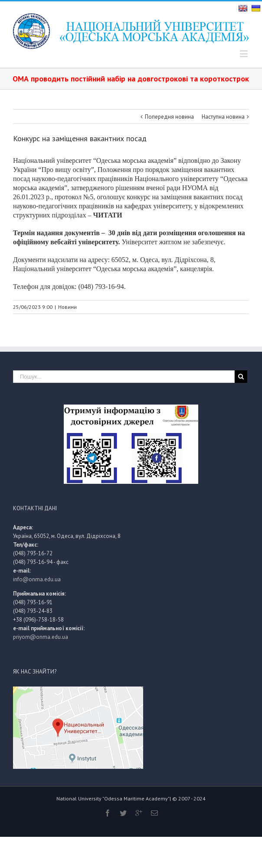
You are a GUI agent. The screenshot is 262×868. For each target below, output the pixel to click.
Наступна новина (223, 117)
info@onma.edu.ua (37, 579)
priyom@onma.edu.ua (41, 637)
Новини (67, 307)
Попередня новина (169, 117)
